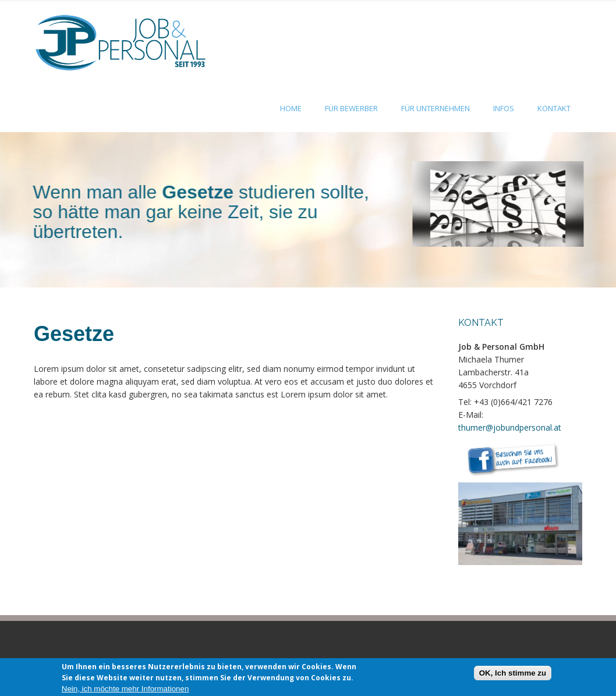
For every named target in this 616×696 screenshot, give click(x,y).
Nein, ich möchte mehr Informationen (125, 691)
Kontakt (554, 108)
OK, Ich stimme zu (513, 676)
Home (291, 108)
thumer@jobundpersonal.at (510, 427)
